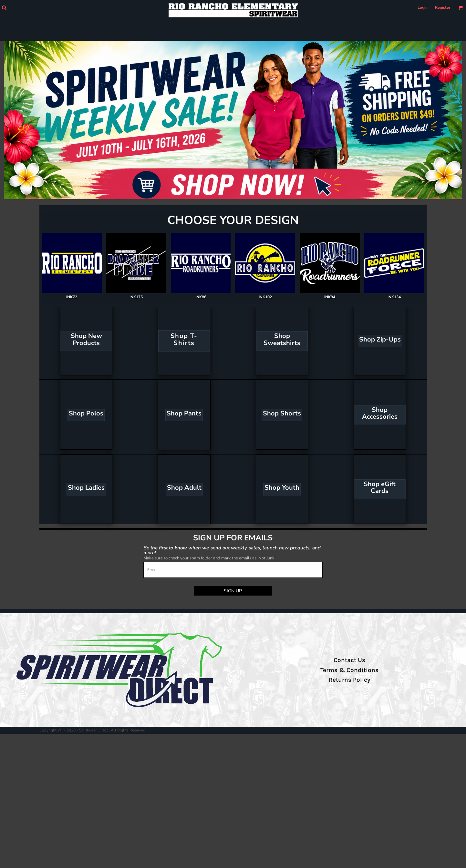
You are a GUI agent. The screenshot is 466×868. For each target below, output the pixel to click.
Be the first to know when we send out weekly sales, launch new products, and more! (232, 550)
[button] (4, 8)
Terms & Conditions (349, 670)
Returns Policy (349, 680)
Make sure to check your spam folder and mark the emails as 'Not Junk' (209, 558)
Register (443, 7)
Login (423, 7)
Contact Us (349, 660)
